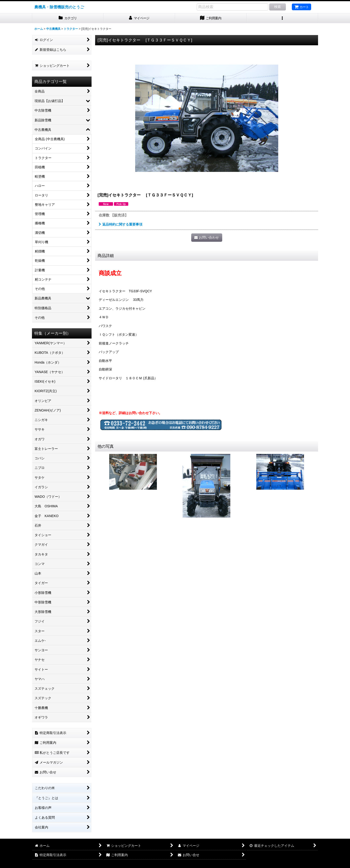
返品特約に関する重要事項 (121, 224)
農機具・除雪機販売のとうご (59, 7)
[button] (282, 18)
